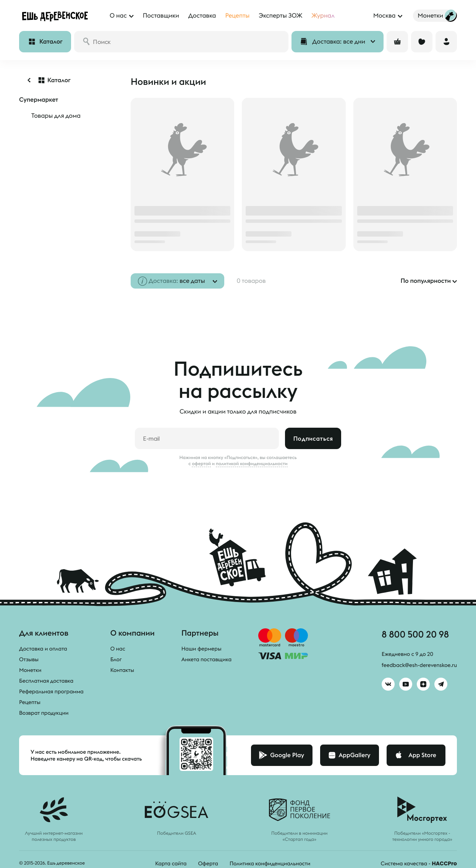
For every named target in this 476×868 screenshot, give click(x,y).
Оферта (208, 863)
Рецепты (30, 702)
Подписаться (313, 438)
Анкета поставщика (206, 659)
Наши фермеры (202, 649)
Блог (116, 659)
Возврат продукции (44, 713)
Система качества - (419, 863)
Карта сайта (171, 863)
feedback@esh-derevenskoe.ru (419, 665)
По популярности (426, 281)
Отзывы (29, 659)
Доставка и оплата (43, 649)
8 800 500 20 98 (415, 634)
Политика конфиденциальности (270, 863)
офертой (201, 464)
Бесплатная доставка (46, 681)
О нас (118, 649)
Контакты (122, 670)
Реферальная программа (51, 691)
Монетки (30, 670)
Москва (384, 16)
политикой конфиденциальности (252, 464)
